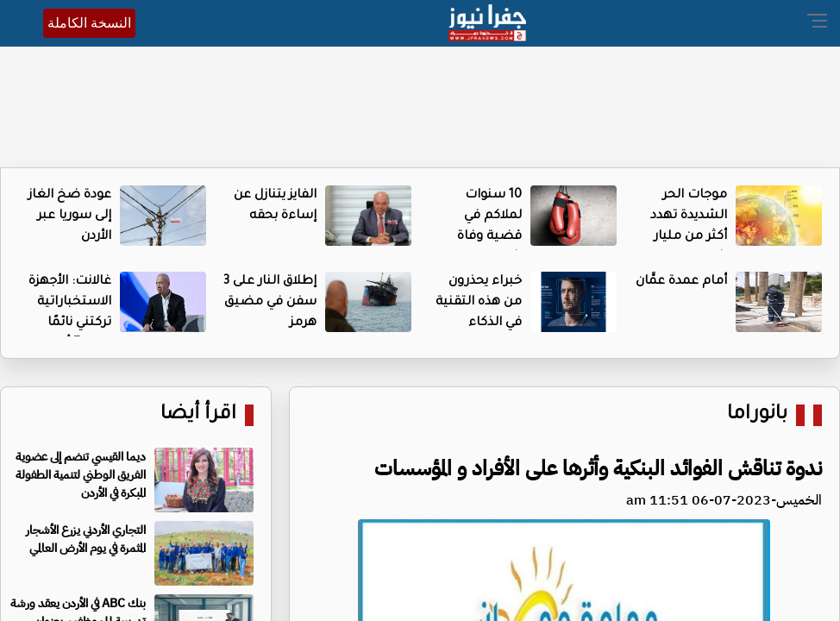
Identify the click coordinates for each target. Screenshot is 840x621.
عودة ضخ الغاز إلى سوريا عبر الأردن (70, 216)
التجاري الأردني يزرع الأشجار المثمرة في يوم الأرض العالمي (86, 539)
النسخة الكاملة (89, 23)
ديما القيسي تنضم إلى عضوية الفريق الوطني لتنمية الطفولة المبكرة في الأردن (81, 475)
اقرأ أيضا (198, 415)
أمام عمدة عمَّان (681, 282)
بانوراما (757, 415)
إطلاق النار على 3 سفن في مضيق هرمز (270, 303)
